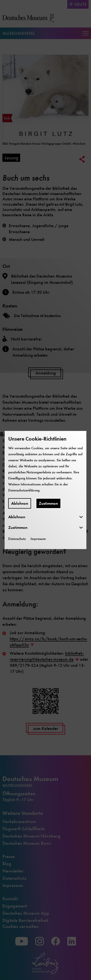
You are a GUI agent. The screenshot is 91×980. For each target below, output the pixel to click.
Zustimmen (48, 503)
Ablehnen (20, 503)
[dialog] (45, 490)
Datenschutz (17, 539)
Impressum (38, 539)
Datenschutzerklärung (24, 490)
